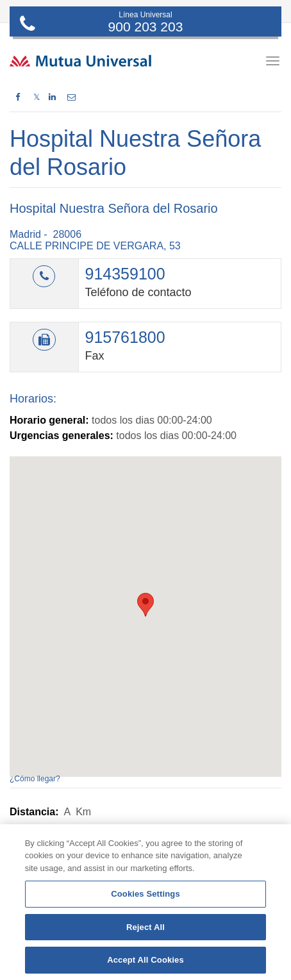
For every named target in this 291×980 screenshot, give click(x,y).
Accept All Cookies (145, 960)
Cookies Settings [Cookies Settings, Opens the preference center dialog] (145, 894)
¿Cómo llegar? (35, 779)
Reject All (145, 927)
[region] (145, 902)
